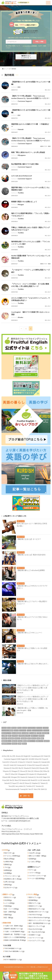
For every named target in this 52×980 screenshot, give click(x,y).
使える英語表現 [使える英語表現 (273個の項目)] (16, 733)
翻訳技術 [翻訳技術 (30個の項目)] (14, 741)
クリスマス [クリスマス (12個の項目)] (23, 730)
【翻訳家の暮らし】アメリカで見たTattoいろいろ (25, 617)
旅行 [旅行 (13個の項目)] (10, 736)
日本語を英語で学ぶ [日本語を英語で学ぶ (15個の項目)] (24, 736)
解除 (44, 856)
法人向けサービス (11, 888)
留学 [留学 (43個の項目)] (29, 738)
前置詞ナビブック (35, 906)
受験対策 (8, 915)
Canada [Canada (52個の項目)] (4, 728)
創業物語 (8, 870)
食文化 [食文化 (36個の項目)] (24, 744)
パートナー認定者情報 (37, 879)
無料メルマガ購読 (34, 856)
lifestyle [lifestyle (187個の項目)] (14, 728)
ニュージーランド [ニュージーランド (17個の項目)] (37, 730)
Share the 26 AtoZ (35, 929)
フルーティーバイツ (36, 938)
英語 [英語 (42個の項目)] (25, 741)
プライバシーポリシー (12, 876)
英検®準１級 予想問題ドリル (15, 934)
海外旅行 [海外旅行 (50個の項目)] (4, 738)
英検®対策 (7, 923)
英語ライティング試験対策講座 (15, 937)
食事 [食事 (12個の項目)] (20, 744)
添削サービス (9, 894)
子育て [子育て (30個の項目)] (39, 733)
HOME (6, 850)
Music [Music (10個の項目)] (19, 728)
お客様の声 (9, 862)
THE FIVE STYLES (35, 915)
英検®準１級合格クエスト (13, 929)
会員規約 (32, 859)
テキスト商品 (33, 894)
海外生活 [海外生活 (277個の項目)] (17, 738)
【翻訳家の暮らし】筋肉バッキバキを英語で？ (25, 649)
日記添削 (8, 900)
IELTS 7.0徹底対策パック (13, 960)
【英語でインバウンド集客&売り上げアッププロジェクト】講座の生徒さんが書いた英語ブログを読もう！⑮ (25, 700)
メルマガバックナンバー (37, 876)
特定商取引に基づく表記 (13, 879)
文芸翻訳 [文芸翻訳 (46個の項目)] (4, 736)
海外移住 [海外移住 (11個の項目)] (24, 738)
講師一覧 (26, 796)
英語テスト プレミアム (37, 926)
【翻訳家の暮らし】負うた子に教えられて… (25, 663)
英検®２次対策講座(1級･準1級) (15, 940)
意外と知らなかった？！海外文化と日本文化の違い (25, 524)
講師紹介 (8, 865)
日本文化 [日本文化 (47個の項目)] (15, 736)
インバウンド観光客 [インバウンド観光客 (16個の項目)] (7, 730)
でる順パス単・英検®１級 (13, 926)
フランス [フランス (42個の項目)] (46, 730)
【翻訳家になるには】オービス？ (21, 538)
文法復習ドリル (34, 935)
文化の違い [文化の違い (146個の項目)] (46, 733)
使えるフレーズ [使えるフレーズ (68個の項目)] (6, 733)
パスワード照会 (34, 873)
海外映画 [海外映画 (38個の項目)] (11, 738)
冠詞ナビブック (34, 897)
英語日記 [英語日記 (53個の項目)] (14, 744)
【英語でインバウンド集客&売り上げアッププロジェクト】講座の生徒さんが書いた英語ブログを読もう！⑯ (25, 689)
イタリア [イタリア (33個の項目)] (46, 728)
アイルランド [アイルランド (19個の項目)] (32, 728)
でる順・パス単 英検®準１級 (14, 932)
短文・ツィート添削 (11, 909)
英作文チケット (10, 897)
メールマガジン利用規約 (30, 46)
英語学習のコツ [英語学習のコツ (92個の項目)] (6, 744)
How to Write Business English (39, 918)
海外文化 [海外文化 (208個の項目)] (41, 736)
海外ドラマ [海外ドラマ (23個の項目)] (34, 736)
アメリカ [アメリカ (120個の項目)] (39, 728)
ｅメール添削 (9, 903)
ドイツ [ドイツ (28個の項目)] (29, 730)
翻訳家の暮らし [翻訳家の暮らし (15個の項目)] (6, 741)
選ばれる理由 (9, 859)
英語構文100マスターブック (38, 912)
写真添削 (8, 906)
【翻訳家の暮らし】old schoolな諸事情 (23, 569)
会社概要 (8, 873)
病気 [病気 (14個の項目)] (38, 738)
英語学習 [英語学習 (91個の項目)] (47, 741)
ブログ (7, 867)
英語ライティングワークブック (39, 920)
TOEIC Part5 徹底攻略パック (14, 951)
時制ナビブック (34, 903)
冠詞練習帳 (33, 900)
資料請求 (8, 885)
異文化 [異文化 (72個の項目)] (34, 738)
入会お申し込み (34, 853)
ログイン (32, 870)
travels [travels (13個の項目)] (25, 728)
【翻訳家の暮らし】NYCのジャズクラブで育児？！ (25, 586)
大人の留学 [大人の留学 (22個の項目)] (25, 733)
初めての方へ (9, 853)
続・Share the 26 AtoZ (37, 932)
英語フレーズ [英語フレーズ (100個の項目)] (31, 741)
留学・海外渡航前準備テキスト (39, 923)
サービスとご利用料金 (12, 856)
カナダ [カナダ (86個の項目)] (16, 730)
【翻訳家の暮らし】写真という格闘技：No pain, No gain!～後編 (25, 711)
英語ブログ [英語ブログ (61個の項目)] (40, 741)
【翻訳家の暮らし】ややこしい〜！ (22, 632)
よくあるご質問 (34, 862)
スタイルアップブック (37, 941)
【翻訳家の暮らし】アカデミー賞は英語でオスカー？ (25, 602)
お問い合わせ (9, 882)
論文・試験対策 (10, 912)
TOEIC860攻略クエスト (13, 948)
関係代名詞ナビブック (37, 909)
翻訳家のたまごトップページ (26, 57)
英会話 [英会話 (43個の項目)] (20, 741)
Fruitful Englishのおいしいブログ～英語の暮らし (25, 967)
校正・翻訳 (9, 918)
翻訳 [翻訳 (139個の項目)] (42, 738)
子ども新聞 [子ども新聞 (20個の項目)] (33, 733)
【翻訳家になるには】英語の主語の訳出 (24, 554)
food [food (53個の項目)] (9, 728)
